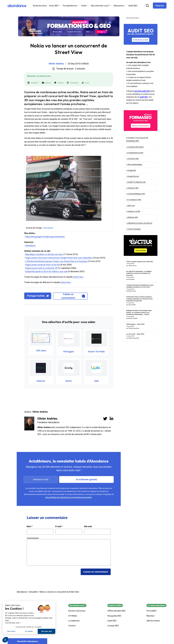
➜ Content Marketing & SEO (136, 194)
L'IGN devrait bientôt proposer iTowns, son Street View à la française (56, 261)
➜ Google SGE (131, 170)
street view (78, 277)
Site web (88, 527)
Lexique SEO (113, 626)
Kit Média (73, 616)
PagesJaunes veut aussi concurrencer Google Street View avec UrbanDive (59, 258)
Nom (30, 527)
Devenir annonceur (77, 611)
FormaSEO (151, 611)
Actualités (33, 592)
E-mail (59, 527)
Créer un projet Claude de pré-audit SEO (140, 262)
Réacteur (151, 616)
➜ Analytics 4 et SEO (133, 211)
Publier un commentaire (73, 296)
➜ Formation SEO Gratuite (135, 147)
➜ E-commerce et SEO (134, 200)
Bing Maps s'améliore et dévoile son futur (44, 254)
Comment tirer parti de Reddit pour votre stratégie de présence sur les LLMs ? (140, 286)
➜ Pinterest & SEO (132, 188)
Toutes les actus (40, 6)
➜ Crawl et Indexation (134, 229)
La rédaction (74, 621)
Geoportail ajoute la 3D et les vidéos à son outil (46, 271)
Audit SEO (133, 6)
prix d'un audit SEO (142, 91)
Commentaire (33, 538)
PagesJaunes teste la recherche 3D (41, 268)
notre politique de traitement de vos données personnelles (68, 497)
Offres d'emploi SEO (116, 611)
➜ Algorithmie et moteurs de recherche (139, 223)
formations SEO (133, 141)
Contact (72, 626)
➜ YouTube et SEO (132, 159)
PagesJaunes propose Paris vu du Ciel (43, 265)
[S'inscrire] (160, 6)
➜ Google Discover (133, 176)
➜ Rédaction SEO (132, 217)
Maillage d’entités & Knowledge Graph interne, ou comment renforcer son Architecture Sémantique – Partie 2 (139, 313)
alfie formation (153, 621)
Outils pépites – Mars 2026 (135, 324)
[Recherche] (147, 6)
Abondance (48, 228)
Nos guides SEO (114, 616)
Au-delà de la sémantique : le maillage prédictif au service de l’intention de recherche (139, 273)
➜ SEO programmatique (134, 165)
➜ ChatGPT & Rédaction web (136, 182)
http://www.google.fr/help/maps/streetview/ (45, 237)
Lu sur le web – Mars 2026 (135, 334)
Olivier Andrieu (47, 419)
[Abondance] (17, 6)
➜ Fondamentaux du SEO (135, 153)
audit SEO (144, 97)
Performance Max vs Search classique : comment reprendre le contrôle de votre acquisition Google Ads (139, 299)
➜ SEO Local (130, 206)
